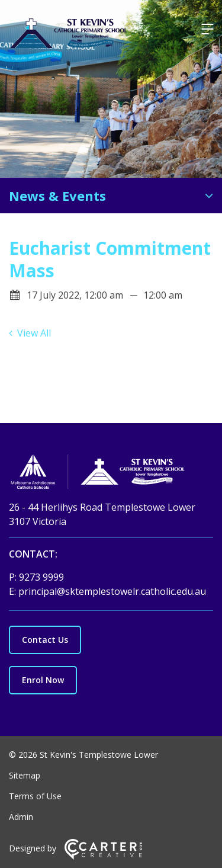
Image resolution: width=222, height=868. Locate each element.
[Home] (111, 473)
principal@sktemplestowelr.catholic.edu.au (112, 591)
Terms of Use (35, 796)
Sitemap (25, 775)
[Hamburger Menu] (207, 29)
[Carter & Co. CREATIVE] (103, 856)
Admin (21, 817)
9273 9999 (41, 577)
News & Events (57, 196)
